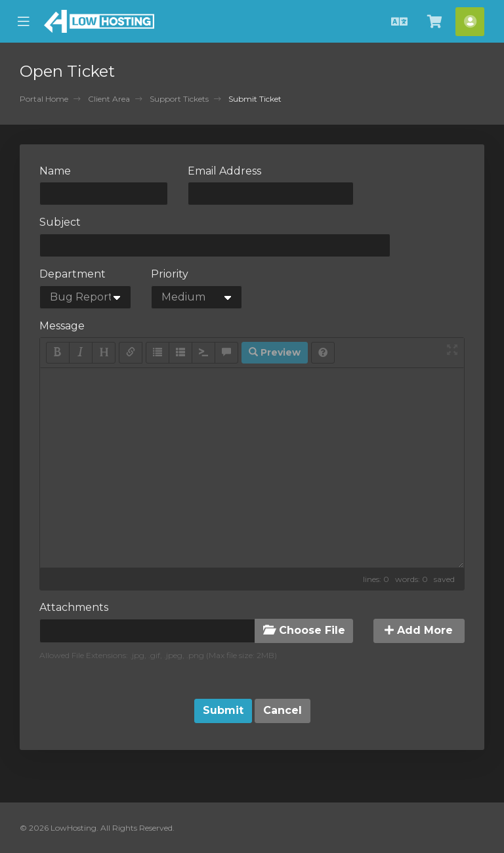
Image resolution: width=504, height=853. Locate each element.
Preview (275, 352)
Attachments (74, 607)
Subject (60, 222)
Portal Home (44, 99)
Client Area (109, 99)
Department (73, 274)
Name (55, 171)
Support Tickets (179, 99)
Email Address (224, 171)
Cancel (283, 710)
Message (62, 326)
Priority (170, 274)
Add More (419, 630)
